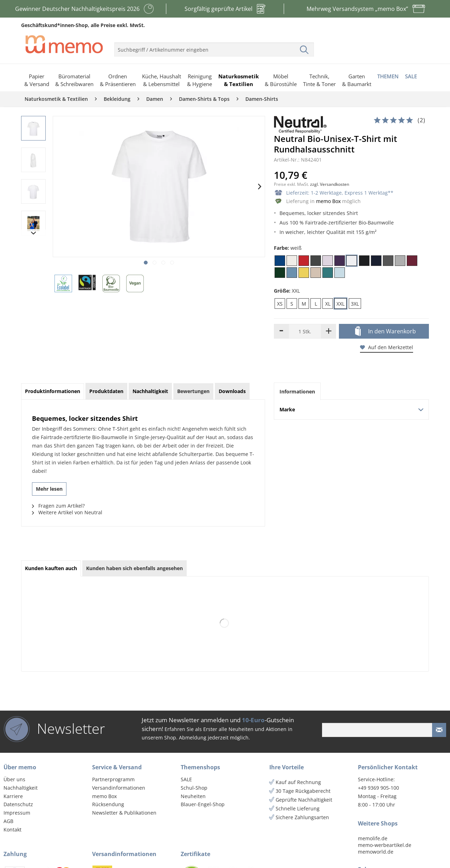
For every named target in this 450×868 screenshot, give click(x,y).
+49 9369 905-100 (378, 788)
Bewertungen (193, 391)
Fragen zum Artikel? (58, 506)
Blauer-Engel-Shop (203, 804)
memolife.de (373, 838)
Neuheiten (193, 796)
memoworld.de (376, 852)
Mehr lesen (49, 489)
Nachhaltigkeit (21, 788)
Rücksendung (108, 804)
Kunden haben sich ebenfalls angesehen (134, 568)
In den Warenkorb (385, 332)
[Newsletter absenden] (439, 730)
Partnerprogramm (113, 779)
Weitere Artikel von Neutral (67, 512)
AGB (8, 821)
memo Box (328, 201)
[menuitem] (214, 47)
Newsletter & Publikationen (124, 813)
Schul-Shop (194, 788)
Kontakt (12, 830)
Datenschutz (18, 804)
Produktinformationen (53, 391)
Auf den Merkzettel (387, 347)
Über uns (14, 779)
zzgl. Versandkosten (330, 184)
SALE (186, 779)
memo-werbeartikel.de (385, 845)
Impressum (17, 813)
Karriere (13, 796)
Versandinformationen (119, 788)
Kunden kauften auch (51, 568)
